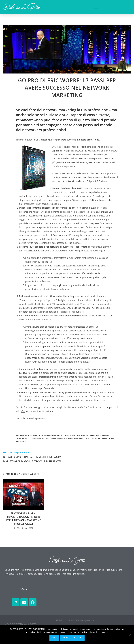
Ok (54, 638)
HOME (59, 620)
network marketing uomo (55, 438)
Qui (23, 411)
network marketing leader (29, 438)
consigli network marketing (47, 435)
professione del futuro (90, 438)
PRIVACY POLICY (72, 638)
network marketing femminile (95, 435)
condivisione (26, 435)
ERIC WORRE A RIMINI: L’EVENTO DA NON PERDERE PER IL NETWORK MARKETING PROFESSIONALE (24, 519)
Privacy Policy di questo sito (82, 620)
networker (73, 438)
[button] (96, 7)
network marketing (71, 435)
